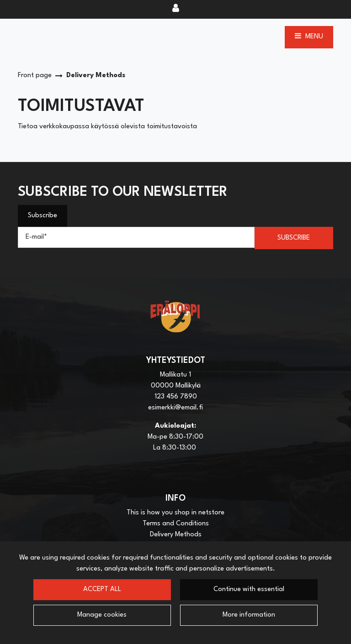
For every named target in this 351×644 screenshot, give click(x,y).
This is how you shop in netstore (175, 513)
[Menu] (309, 37)
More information (249, 615)
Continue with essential (249, 589)
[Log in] (176, 9)
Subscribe (43, 216)
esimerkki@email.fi (175, 408)
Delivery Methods (176, 535)
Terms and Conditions (176, 524)
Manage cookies (102, 615)
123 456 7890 (176, 397)
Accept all (102, 589)
